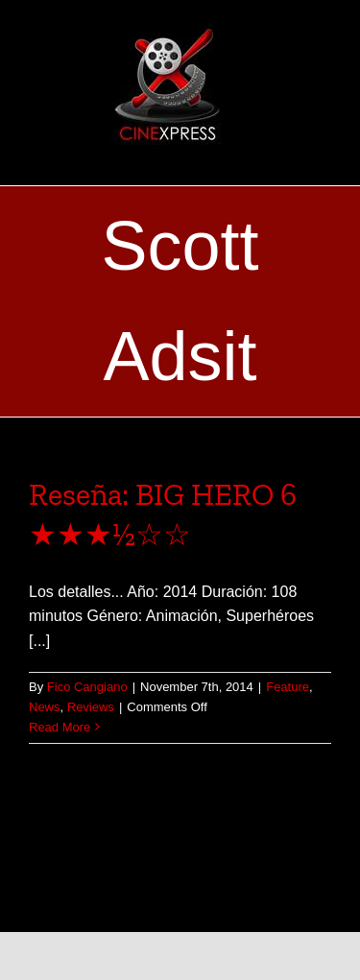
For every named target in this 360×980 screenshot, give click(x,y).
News (45, 707)
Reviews (91, 707)
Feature (288, 687)
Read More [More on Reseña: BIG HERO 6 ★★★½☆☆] (60, 727)
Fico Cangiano (87, 687)
